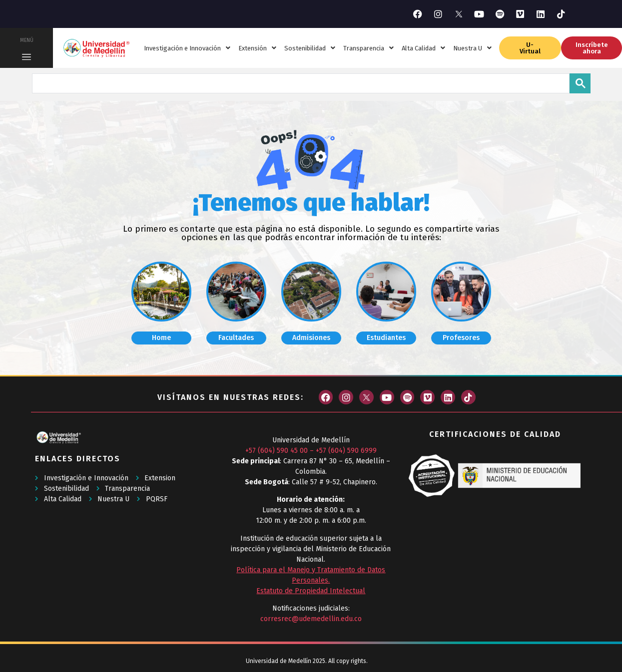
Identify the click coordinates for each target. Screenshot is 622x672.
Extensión (257, 48)
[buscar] (300, 82)
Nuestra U (472, 48)
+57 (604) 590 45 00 (277, 451)
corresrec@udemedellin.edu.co (311, 619)
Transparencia (368, 48)
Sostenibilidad (310, 48)
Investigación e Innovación (187, 48)
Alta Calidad (423, 48)
